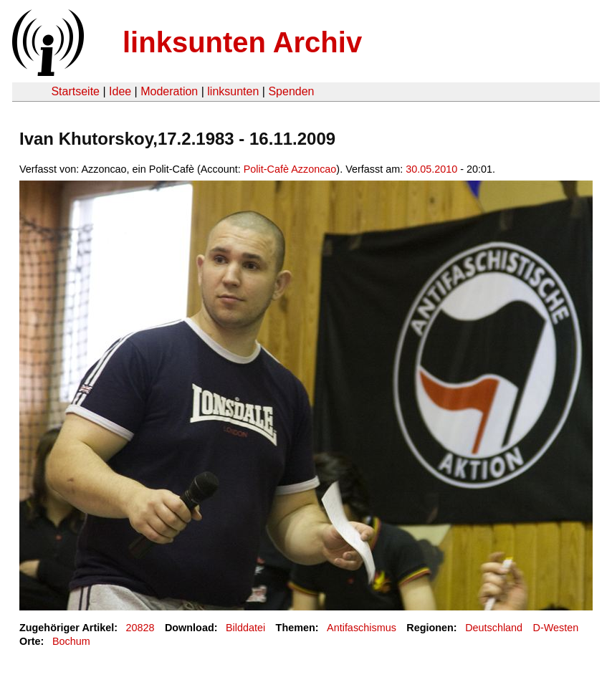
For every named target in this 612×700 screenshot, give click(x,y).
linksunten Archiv (242, 42)
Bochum (71, 641)
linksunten (233, 91)
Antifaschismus (362, 628)
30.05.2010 (431, 169)
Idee (120, 91)
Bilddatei (245, 628)
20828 (140, 628)
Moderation (169, 91)
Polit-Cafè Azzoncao (290, 169)
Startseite (75, 91)
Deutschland (494, 628)
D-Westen (556, 628)
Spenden (291, 91)
